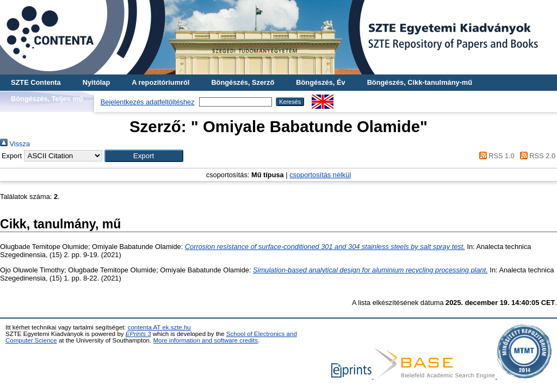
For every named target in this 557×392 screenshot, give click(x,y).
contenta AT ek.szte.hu (159, 327)
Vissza (15, 144)
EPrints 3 (138, 334)
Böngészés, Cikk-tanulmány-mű (420, 82)
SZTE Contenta (36, 82)
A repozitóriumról (160, 82)
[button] (144, 156)
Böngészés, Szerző (243, 82)
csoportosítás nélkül (320, 175)
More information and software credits (205, 340)
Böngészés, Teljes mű (47, 99)
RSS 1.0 (495, 156)
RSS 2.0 (536, 156)
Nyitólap (96, 82)
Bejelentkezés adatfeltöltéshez (148, 102)
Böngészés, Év (320, 82)
